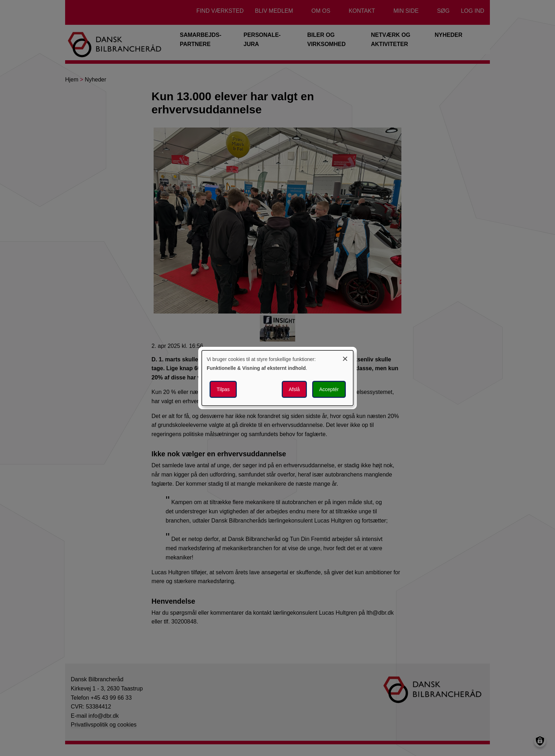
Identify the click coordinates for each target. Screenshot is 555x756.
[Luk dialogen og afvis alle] (345, 358)
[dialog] (277, 378)
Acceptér (329, 389)
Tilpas (223, 389)
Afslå (294, 389)
